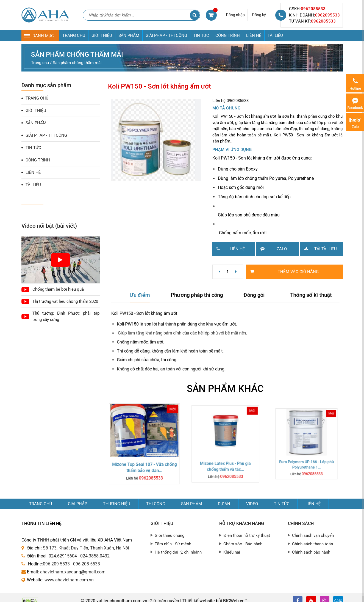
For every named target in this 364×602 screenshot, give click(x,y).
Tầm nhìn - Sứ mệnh (173, 544)
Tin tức (282, 504)
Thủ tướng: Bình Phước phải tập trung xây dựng (66, 316)
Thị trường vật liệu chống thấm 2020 (65, 301)
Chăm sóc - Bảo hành (243, 544)
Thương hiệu (117, 504)
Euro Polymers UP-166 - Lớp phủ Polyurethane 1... (306, 454)
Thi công (156, 504)
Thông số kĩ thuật (304, 298)
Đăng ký (259, 15)
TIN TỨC (201, 35)
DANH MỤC (43, 36)
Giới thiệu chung (170, 535)
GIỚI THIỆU (102, 35)
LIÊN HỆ (254, 35)
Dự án (224, 504)
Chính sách (301, 523)
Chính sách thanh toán (312, 544)
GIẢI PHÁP (77, 504)
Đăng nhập (235, 15)
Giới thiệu (162, 523)
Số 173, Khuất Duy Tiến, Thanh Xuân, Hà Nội (86, 548)
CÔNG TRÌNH (228, 35)
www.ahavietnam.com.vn (69, 580)
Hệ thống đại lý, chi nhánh (178, 552)
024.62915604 (63, 556)
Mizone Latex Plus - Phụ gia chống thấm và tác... (225, 459)
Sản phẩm (191, 504)
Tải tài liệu (319, 249)
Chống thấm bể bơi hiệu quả (58, 289)
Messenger (355, 103)
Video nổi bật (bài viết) (49, 226)
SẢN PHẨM (129, 35)
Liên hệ (229, 249)
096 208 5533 (87, 564)
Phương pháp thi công (199, 298)
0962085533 (313, 9)
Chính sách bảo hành (311, 552)
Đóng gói (252, 298)
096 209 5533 (56, 564)
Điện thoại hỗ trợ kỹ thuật (247, 535)
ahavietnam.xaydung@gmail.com (73, 572)
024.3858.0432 (95, 556)
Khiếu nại (232, 552)
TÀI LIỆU (275, 35)
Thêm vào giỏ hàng (282, 271)
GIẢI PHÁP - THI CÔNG (166, 35)
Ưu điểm (146, 298)
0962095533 (327, 15)
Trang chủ (41, 504)
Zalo (272, 249)
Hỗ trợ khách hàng (242, 523)
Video (252, 504)
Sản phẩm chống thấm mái (77, 54)
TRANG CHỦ (74, 35)
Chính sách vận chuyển (313, 535)
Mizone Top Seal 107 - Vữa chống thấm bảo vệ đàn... (144, 463)
